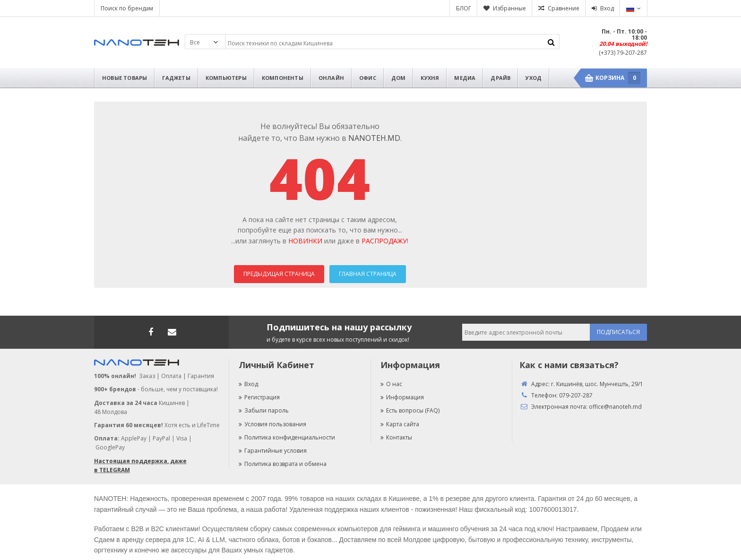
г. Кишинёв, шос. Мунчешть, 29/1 (597, 384)
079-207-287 (576, 395)
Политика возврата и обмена (283, 464)
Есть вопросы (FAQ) (410, 410)
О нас (391, 384)
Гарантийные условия (273, 451)
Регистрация (259, 397)
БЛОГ (464, 8)
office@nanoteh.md (615, 407)
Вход (607, 8)
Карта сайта (400, 424)
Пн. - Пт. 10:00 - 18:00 (624, 34)
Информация (402, 397)
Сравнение (564, 8)
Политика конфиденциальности (287, 437)
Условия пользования (272, 424)
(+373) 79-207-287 (623, 53)
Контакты (396, 437)
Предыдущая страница (279, 274)
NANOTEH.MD (374, 138)
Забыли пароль (264, 410)
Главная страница (368, 274)
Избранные (509, 8)
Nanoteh (137, 43)
